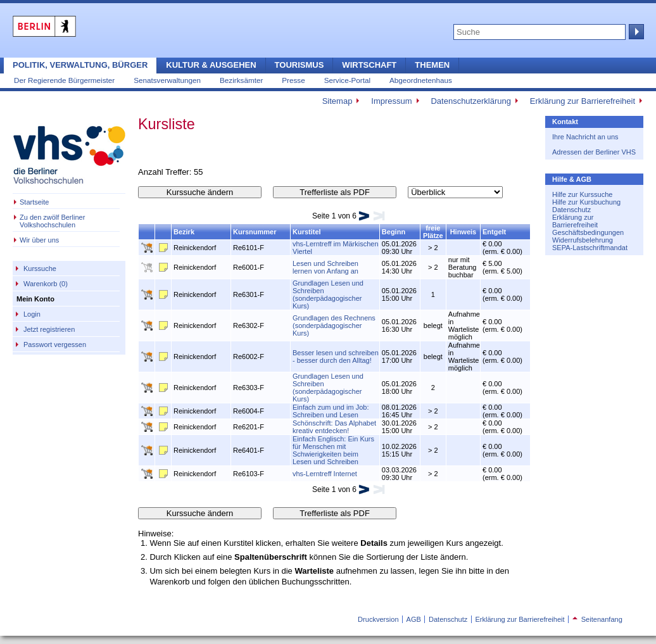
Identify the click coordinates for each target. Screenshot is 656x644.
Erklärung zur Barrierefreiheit (583, 101)
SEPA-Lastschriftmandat (590, 248)
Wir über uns (39, 240)
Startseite (34, 202)
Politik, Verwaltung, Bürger (80, 65)
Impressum (391, 101)
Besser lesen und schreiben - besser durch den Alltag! (336, 357)
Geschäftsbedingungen (588, 232)
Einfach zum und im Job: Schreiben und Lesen (331, 411)
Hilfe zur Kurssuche (582, 194)
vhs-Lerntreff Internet (325, 474)
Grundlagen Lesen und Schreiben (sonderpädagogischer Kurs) (328, 294)
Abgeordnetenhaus (421, 80)
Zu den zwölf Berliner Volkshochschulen (52, 221)
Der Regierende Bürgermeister (64, 80)
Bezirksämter (241, 80)
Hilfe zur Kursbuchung (586, 202)
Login (32, 314)
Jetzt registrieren (49, 329)
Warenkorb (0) (46, 284)
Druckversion (378, 619)
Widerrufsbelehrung (583, 240)
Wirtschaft (369, 65)
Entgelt (494, 232)
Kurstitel (307, 232)
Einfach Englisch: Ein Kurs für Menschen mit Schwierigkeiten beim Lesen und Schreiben (333, 450)
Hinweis (464, 232)
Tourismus (300, 65)
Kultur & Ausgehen (211, 65)
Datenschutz (571, 210)
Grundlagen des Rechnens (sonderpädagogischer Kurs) (334, 325)
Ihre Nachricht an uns (585, 137)
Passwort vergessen (55, 344)
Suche (635, 32)
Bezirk (184, 232)
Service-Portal (347, 80)
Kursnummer (255, 232)
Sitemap (337, 101)
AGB (414, 619)
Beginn (394, 232)
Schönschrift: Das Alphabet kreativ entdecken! (334, 427)
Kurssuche (40, 268)
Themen (432, 65)
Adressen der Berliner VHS (594, 152)
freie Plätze (433, 232)
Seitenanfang (597, 619)
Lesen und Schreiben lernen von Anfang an (325, 267)
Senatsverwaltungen (167, 80)
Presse (293, 80)
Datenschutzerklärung (470, 101)
